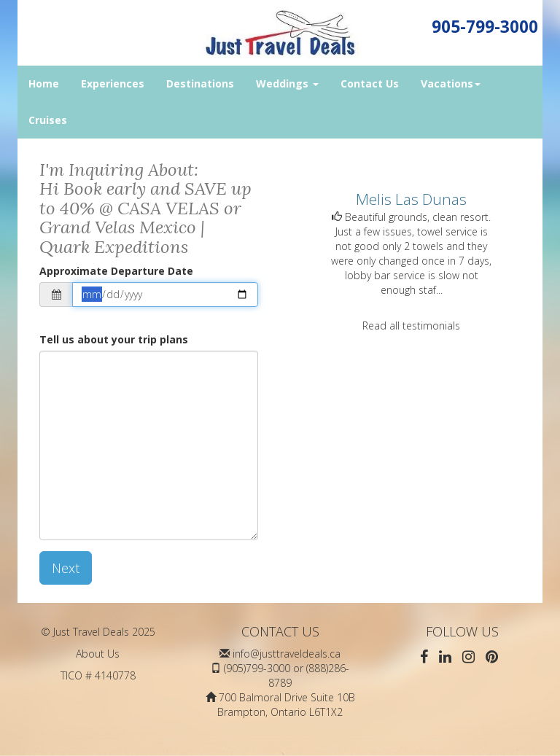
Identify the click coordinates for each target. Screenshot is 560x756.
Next (66, 568)
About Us (98, 654)
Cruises (48, 120)
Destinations (200, 83)
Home (44, 83)
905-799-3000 (485, 27)
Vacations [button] (451, 83)
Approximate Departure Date (116, 271)
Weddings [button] (287, 83)
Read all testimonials (411, 326)
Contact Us (370, 83)
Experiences (113, 83)
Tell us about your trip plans (114, 339)
